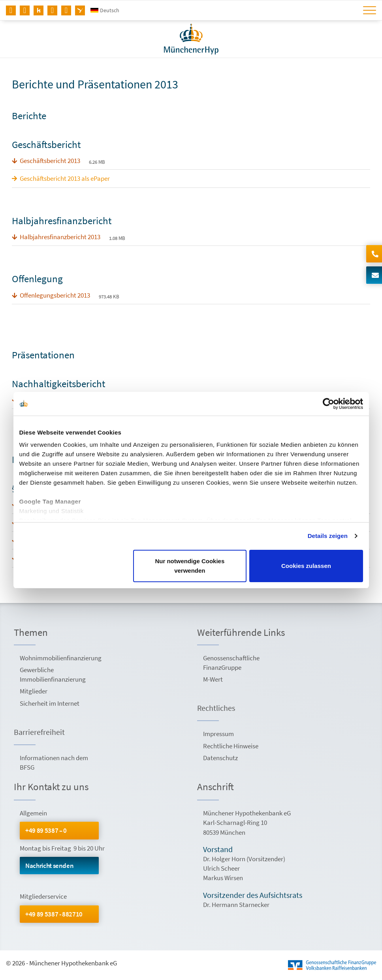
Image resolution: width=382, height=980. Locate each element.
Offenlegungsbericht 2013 (55, 295)
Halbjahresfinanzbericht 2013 (60, 237)
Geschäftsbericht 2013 (50, 161)
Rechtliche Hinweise (231, 746)
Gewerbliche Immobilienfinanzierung (53, 675)
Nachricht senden (49, 866)
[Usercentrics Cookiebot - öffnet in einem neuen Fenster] (328, 404)
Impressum (218, 734)
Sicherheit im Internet (50, 703)
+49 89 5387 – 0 (46, 830)
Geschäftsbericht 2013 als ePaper (65, 178)
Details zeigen (328, 536)
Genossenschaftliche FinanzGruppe (231, 663)
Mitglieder (34, 691)
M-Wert (213, 679)
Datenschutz (220, 758)
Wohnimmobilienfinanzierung (60, 658)
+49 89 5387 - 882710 (54, 914)
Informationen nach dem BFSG (54, 763)
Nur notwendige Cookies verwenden (190, 566)
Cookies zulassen (306, 566)
